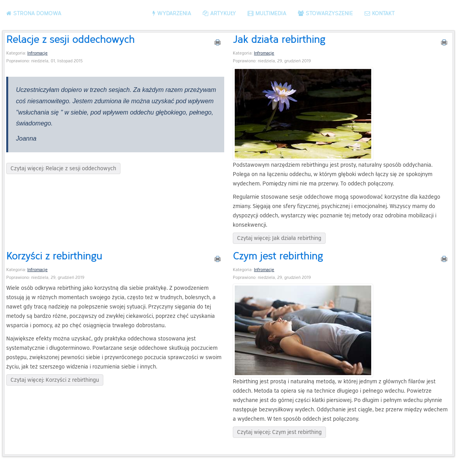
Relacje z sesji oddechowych (70, 39)
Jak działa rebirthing (279, 39)
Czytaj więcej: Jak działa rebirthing (279, 238)
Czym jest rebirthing (278, 255)
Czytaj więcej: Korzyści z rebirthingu (55, 380)
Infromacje (37, 53)
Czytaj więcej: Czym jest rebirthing (279, 432)
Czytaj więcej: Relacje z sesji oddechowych (63, 168)
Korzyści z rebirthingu (54, 255)
